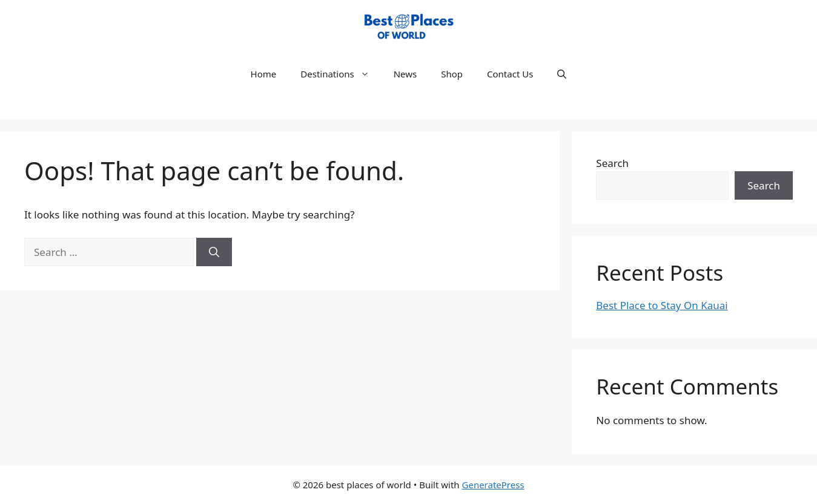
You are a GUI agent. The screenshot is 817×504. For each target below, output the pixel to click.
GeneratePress (493, 485)
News (405, 74)
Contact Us (510, 74)
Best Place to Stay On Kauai (662, 305)
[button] (562, 74)
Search (612, 163)
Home (264, 74)
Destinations (341, 74)
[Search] (214, 252)
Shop (452, 74)
